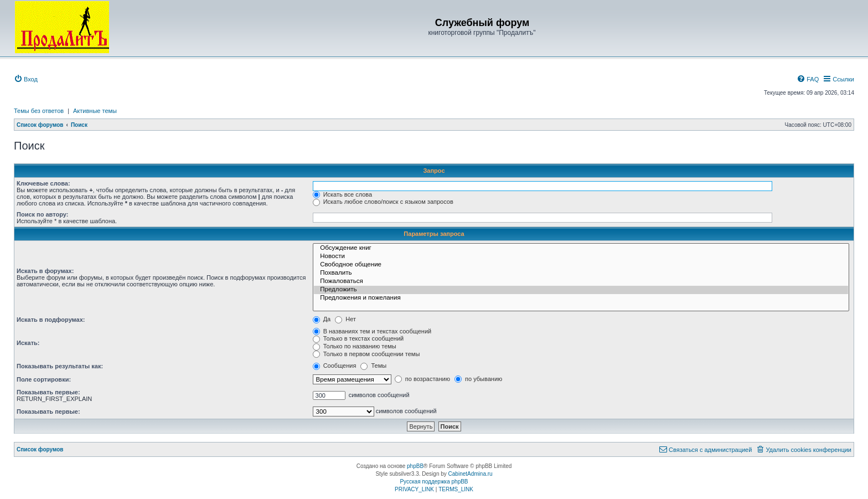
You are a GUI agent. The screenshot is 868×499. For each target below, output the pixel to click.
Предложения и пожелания (581, 298)
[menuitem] (26, 79)
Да (322, 319)
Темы (373, 366)
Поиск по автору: (42, 214)
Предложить (581, 290)
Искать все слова (343, 194)
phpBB (415, 466)
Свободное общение (581, 265)
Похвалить (581, 273)
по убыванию (478, 379)
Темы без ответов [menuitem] (39, 111)
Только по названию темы (355, 346)
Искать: (28, 343)
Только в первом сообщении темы (366, 354)
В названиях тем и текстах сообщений (372, 331)
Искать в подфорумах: (51, 320)
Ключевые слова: (43, 183)
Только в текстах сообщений (358, 338)
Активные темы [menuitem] (95, 111)
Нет (345, 319)
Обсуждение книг (581, 248)
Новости (581, 257)
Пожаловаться (581, 282)
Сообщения (335, 366)
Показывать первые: (48, 392)
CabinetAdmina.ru (471, 474)
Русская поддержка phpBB (434, 482)
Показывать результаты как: (60, 366)
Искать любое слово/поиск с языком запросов (383, 202)
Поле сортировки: (44, 379)
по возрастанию (422, 379)
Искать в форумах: (45, 271)
